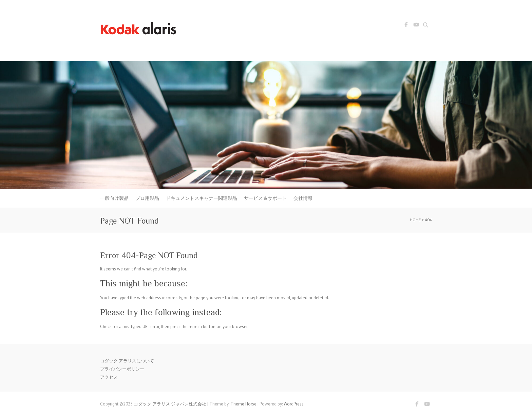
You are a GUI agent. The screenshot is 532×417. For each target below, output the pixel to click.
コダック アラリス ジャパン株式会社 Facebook (406, 26)
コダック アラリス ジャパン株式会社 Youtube (416, 26)
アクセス (109, 377)
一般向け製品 (114, 198)
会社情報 (303, 198)
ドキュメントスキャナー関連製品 (202, 198)
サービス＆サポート (265, 198)
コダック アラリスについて (127, 361)
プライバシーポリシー (122, 369)
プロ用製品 (147, 198)
